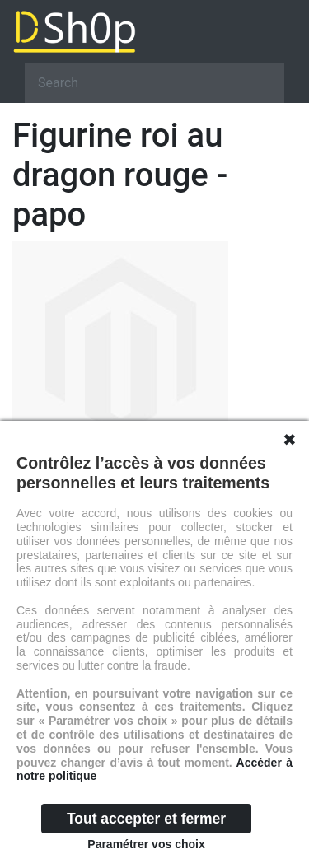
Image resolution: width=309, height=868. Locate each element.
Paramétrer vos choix (146, 844)
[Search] (154, 83)
